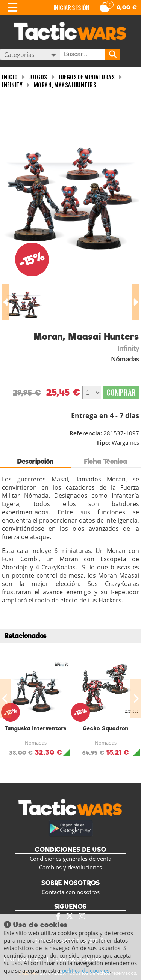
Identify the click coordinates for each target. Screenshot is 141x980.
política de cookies (86, 970)
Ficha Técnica (106, 461)
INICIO (10, 77)
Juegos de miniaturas (86, 77)
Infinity (12, 85)
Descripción (35, 461)
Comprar (121, 392)
